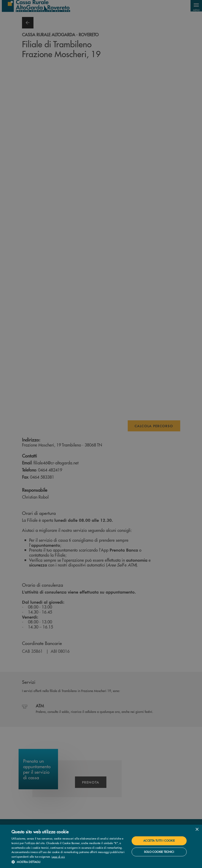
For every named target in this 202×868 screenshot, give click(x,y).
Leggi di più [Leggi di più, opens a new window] (58, 857)
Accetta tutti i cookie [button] (159, 841)
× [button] (197, 830)
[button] (69, 862)
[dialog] (101, 846)
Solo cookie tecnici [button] (159, 852)
